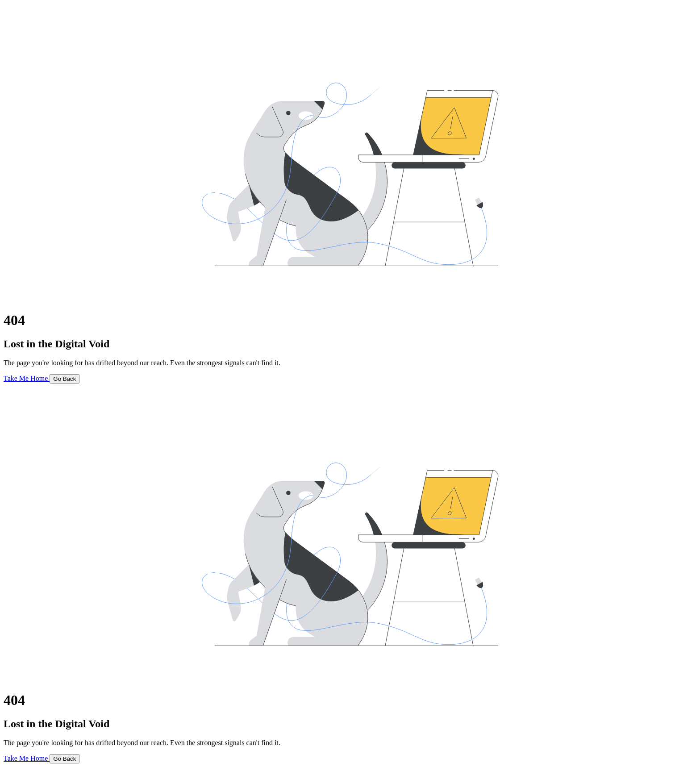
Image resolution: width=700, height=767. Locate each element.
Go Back (65, 379)
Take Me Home (27, 378)
